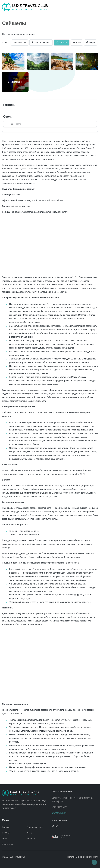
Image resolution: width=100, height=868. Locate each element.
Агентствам (8, 844)
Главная (6, 827)
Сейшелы (17, 43)
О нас (5, 838)
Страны (6, 833)
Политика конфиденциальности (83, 857)
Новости (31, 838)
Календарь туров (35, 827)
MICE (29, 833)
